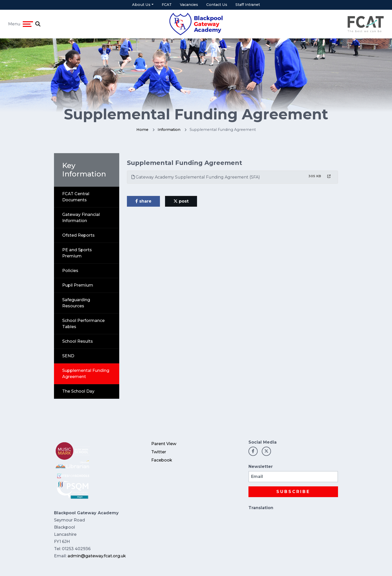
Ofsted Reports (78, 235)
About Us (141, 5)
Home (142, 130)
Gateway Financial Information (81, 218)
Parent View (164, 444)
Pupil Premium (78, 285)
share (143, 201)
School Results (78, 341)
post (181, 201)
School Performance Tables (83, 324)
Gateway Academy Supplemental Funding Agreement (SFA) (196, 177)
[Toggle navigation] (28, 24)
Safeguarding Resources (76, 303)
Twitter (159, 452)
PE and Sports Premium (77, 253)
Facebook (162, 460)
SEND (68, 356)
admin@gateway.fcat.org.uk (97, 556)
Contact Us (217, 5)
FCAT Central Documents (76, 197)
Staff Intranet (248, 5)
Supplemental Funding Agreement (86, 374)
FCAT (167, 5)
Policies (70, 271)
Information (169, 130)
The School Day (78, 391)
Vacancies (189, 5)
